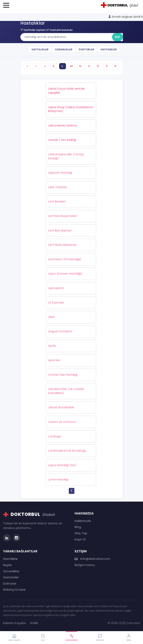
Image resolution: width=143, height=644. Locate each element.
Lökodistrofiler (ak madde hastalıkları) (66, 391)
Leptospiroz (56, 288)
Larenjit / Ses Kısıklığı (62, 140)
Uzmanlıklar (64, 49)
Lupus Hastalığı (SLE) (62, 465)
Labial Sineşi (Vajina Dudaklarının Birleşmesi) (71, 109)
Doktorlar (86, 49)
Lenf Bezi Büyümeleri (62, 216)
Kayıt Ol (80, 539)
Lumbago (55, 436)
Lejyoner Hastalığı (60, 173)
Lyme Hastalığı (58, 479)
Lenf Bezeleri (57, 201)
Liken (51, 317)
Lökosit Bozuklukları (61, 407)
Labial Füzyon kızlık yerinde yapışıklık (66, 91)
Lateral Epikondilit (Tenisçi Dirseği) (66, 156)
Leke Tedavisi (57, 187)
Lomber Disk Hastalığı (63, 375)
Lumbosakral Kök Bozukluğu (67, 451)
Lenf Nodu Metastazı (62, 245)
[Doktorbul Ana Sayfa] (120, 5)
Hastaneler (109, 49)
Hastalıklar (40, 49)
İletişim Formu (85, 565)
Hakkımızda (83, 521)
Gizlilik (34, 623)
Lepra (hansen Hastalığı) (65, 274)
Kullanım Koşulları (14, 623)
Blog (78, 527)
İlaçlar (7, 565)
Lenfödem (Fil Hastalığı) (65, 259)
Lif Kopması (56, 303)
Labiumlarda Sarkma (62, 125)
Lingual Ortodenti (60, 331)
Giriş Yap (81, 533)
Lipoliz (52, 346)
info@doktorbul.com (92, 559)
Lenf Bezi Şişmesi (60, 230)
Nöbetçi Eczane (14, 590)
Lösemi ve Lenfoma (62, 422)
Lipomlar (54, 360)
